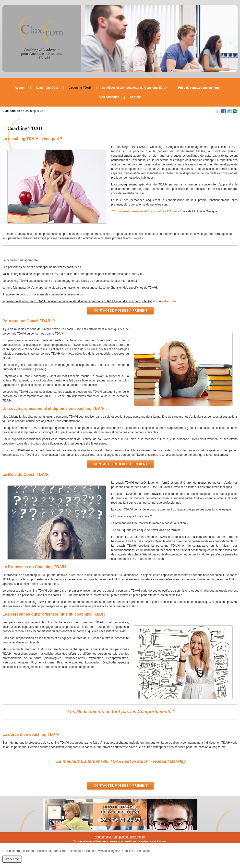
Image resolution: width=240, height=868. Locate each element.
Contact (135, 97)
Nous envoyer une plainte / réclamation (120, 837)
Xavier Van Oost (47, 88)
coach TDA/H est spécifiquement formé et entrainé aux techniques (161, 483)
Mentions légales (109, 851)
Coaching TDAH (80, 88)
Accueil (20, 88)
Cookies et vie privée (136, 851)
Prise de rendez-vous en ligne (199, 88)
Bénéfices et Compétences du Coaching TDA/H (135, 88)
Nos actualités (109, 97)
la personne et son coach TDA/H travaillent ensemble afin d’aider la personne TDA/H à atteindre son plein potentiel (77, 301)
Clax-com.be (11, 111)
